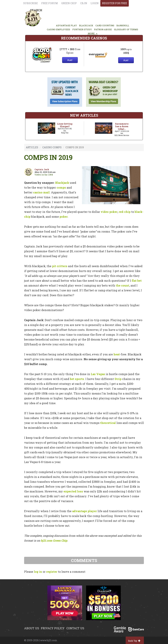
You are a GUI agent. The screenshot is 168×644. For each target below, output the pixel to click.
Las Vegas (98, 374)
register (52, 572)
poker (64, 217)
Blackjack (62, 183)
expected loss (73, 491)
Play (70, 60)
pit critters (60, 266)
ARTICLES (32, 147)
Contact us (75, 628)
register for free (115, 3)
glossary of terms (126, 29)
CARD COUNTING (105, 25)
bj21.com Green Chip (54, 540)
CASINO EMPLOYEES (58, 29)
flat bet (137, 281)
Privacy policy (53, 628)
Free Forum (50, 3)
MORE (93, 33)
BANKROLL (123, 25)
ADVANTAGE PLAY (66, 25)
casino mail (41, 192)
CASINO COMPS (52, 147)
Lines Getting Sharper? (65, 125)
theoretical (108, 423)
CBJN (84, 3)
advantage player (85, 511)
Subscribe (31, 3)
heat (117, 354)
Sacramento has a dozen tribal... (122, 126)
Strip (118, 379)
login (95, 3)
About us (32, 628)
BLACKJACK (86, 25)
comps (61, 187)
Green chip (69, 3)
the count (123, 285)
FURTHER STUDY (82, 29)
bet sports (77, 379)
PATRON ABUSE (103, 29)
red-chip (125, 212)
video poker (109, 212)
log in (38, 572)
